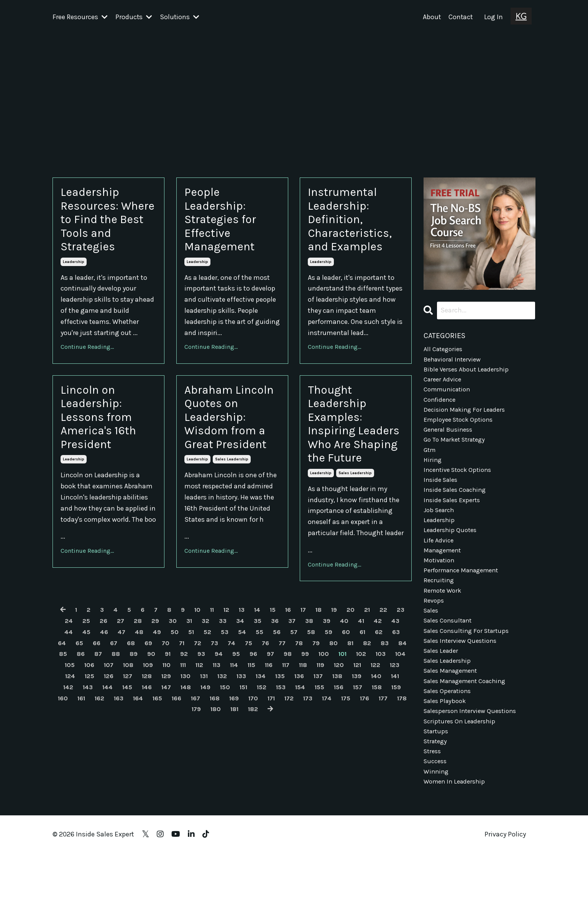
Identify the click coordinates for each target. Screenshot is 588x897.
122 (127, 724)
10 (201, 658)
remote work (444, 615)
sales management (454, 703)
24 (80, 669)
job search (440, 527)
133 (354, 724)
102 (82, 713)
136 (66, 736)
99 (376, 703)
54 (270, 680)
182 (346, 758)
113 (306, 713)
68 (172, 692)
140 (149, 736)
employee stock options (461, 427)
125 (190, 724)
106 (167, 713)
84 (104, 703)
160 (212, 747)
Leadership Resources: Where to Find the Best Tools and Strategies (107, 226)
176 (223, 758)
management (445, 571)
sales (432, 637)
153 (67, 747)
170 (103, 758)
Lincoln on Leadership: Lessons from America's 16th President (106, 439)
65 (118, 692)
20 (366, 658)
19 (349, 658)
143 (211, 736)
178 (264, 758)
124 (169, 724)
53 (251, 680)
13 (250, 658)
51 (216, 680)
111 (269, 713)
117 (383, 713)
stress (433, 792)
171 (122, 758)
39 (349, 669)
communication (449, 394)
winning (437, 813)
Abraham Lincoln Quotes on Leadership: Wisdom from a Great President (232, 447)
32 (223, 669)
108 (209, 713)
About (431, 16)
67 (154, 692)
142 (190, 736)
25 (98, 669)
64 (99, 692)
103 (103, 713)
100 (396, 703)
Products (134, 16)
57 (324, 680)
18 (332, 658)
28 (152, 669)
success (436, 803)
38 (331, 669)
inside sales (442, 493)
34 (259, 669)
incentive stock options (461, 482)
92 (250, 703)
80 (384, 692)
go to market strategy (458, 449)
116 (364, 713)
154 (88, 747)
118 (402, 713)
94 (286, 703)
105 (146, 713)
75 (295, 692)
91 (232, 703)
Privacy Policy (505, 878)
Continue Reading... (87, 361)
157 (150, 747)
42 (403, 669)
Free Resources (80, 16)
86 (141, 703)
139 (128, 736)
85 (123, 703)
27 (134, 669)
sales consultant (450, 648)
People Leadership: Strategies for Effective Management (227, 226)
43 (70, 680)
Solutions (180, 16)
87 (159, 703)
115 (345, 713)
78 (348, 692)
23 (61, 669)
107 (188, 713)
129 (273, 724)
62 (63, 692)
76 (313, 692)
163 (273, 747)
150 (359, 736)
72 (242, 692)
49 (180, 680)
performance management (465, 593)
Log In (494, 16)
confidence (441, 405)
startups (437, 769)
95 (304, 703)
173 (162, 758)
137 (86, 736)
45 (107, 680)
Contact (460, 16)
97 (340, 703)
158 (171, 747)
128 (252, 724)
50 (199, 680)
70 (208, 692)
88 (178, 703)
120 (87, 724)
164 (294, 747)
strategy (437, 780)
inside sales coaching (458, 504)
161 (232, 747)
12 (233, 658)
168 (377, 747)
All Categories (445, 350)
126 (211, 724)
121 (108, 724)
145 (253, 736)
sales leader (443, 681)
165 (315, 747)
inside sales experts (454, 516)
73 (259, 692)
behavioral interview (455, 361)
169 (398, 747)
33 (241, 669)
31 (205, 669)
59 (360, 680)
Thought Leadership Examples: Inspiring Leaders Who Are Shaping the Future (349, 456)
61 (396, 680)
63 (81, 692)
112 (287, 713)
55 (288, 680)
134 (375, 724)
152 (399, 736)
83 (86, 703)
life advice (440, 560)
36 (295, 669)
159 (191, 747)
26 (116, 669)
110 (250, 713)
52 (233, 680)
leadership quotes (452, 549)
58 (342, 680)
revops (434, 626)
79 (365, 692)
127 (231, 724)
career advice (444, 383)
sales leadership (232, 505)
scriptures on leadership (462, 758)
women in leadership (457, 825)
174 (183, 758)
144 (232, 736)
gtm (430, 460)
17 (316, 658)
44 (88, 680)
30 (188, 669)
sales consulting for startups (470, 659)
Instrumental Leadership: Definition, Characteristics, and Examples (356, 226)
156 (129, 747)
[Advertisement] (294, 91)
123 (148, 724)
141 (169, 736)
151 (379, 736)
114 (326, 713)
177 (244, 758)
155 (109, 747)
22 (401, 658)
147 (295, 736)
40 (368, 669)
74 (277, 692)
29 (170, 669)
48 (162, 680)
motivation (441, 582)
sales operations (450, 725)
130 (294, 724)
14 (266, 658)
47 (143, 680)
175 (203, 758)
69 (190, 692)
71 (225, 692)
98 (358, 703)
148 (316, 736)
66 (136, 692)
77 (330, 692)
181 (326, 758)
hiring (433, 472)
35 (277, 669)
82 (67, 703)
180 (305, 758)
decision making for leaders (467, 416)
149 (338, 736)
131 (314, 724)
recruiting (440, 604)
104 (124, 713)
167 (356, 747)
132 (334, 724)
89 (196, 703)
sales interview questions (463, 670)
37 (313, 669)
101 (62, 713)
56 (306, 680)
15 (283, 658)
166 (336, 747)
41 (385, 669)
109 (230, 713)
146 (274, 736)
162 (252, 747)
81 (402, 692)
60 (378, 680)
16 (299, 658)
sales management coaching (470, 714)
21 (384, 658)
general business (451, 438)
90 (215, 703)
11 (217, 658)
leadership (74, 276)
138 (107, 736)
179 (284, 758)
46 (125, 680)
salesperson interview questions (474, 747)
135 (396, 724)
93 (268, 703)
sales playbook (447, 736)
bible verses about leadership (469, 372)
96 (322, 703)
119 (67, 724)
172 (142, 758)
